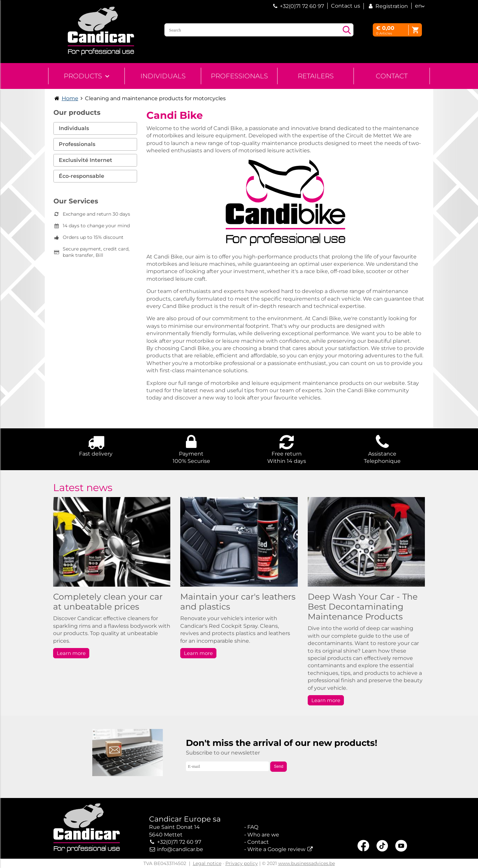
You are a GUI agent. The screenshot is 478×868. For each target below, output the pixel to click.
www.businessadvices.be (307, 863)
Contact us (346, 6)
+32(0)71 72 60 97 (302, 6)
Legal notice (207, 863)
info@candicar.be (180, 849)
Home (70, 98)
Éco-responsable (81, 176)
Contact (392, 76)
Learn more (71, 653)
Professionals (239, 76)
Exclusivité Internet (85, 160)
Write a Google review (276, 849)
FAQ (253, 827)
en (418, 6)
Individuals (163, 76)
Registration (388, 6)
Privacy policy (242, 863)
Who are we (263, 835)
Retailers (316, 76)
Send (279, 766)
